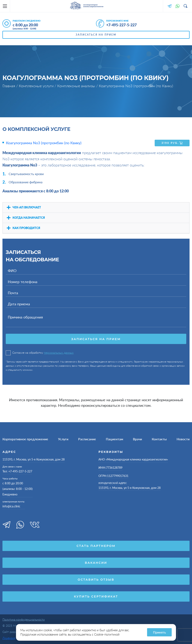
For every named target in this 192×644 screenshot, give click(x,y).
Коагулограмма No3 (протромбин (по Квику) (44, 143)
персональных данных (59, 352)
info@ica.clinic (11, 506)
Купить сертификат (96, 596)
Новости (183, 439)
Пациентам (114, 439)
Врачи (137, 439)
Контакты (159, 439)
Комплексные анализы (77, 86)
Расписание (87, 439)
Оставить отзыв (96, 579)
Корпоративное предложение (25, 439)
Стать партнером (96, 546)
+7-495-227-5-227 (121, 25)
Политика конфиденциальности (24, 619)
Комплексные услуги (37, 86)
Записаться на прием (96, 35)
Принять (159, 632)
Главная (9, 86)
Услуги (63, 439)
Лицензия (9, 638)
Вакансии (96, 563)
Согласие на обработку (40, 352)
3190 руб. (172, 143)
